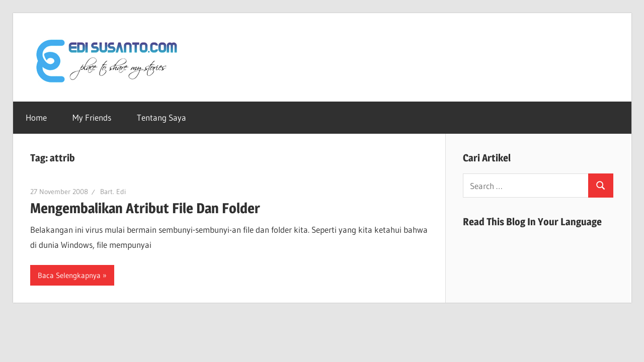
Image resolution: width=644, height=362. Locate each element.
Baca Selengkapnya (69, 275)
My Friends (92, 117)
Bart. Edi (113, 192)
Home (36, 117)
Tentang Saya (162, 117)
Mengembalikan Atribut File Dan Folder (145, 208)
